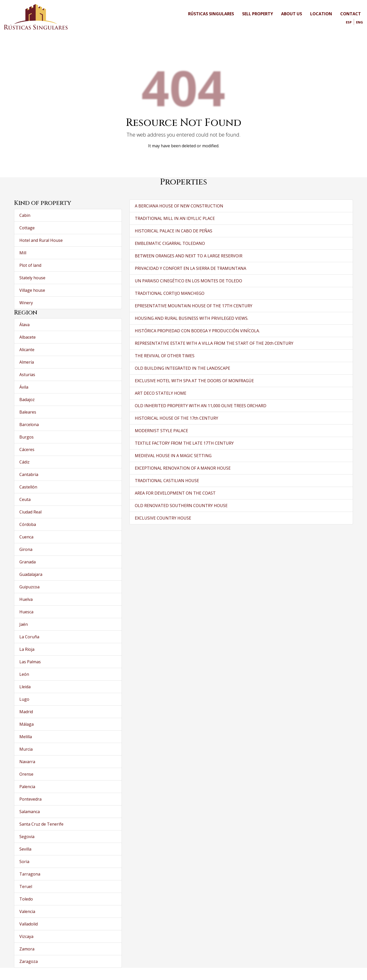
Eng (359, 22)
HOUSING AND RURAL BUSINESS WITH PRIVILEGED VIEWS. (192, 318)
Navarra (27, 762)
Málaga (27, 724)
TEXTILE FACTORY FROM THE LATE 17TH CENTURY (184, 443)
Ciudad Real (30, 512)
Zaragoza (29, 961)
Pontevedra (30, 799)
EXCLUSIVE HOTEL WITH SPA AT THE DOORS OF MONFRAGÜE (194, 381)
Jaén (24, 624)
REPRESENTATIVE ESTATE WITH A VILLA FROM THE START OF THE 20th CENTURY (214, 343)
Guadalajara (31, 574)
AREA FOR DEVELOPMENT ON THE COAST (175, 493)
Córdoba (28, 524)
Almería (27, 362)
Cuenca (26, 537)
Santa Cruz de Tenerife (41, 824)
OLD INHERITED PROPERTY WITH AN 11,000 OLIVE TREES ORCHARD (201, 406)
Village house (32, 290)
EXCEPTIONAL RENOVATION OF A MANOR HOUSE (183, 468)
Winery (26, 303)
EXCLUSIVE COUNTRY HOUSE (163, 518)
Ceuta (25, 499)
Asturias (27, 375)
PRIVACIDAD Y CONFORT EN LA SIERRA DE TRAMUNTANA (191, 268)
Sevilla (25, 849)
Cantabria (29, 474)
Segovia (27, 837)
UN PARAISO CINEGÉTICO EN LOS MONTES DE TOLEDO (188, 281)
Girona (26, 549)
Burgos (27, 437)
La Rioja (27, 649)
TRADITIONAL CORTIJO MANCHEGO (170, 293)
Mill (23, 253)
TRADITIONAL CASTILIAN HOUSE (167, 481)
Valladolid (29, 924)
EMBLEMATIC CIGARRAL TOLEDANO (170, 243)
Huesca (26, 612)
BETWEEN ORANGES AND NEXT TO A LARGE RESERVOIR (189, 256)
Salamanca (30, 812)
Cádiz (24, 462)
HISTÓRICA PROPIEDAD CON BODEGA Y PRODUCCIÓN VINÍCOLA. (197, 331)
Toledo (26, 899)
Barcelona (29, 425)
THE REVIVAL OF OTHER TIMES (165, 356)
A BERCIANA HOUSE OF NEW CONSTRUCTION (179, 206)
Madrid (26, 712)
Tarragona (30, 874)
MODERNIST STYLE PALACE (161, 431)
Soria (24, 862)
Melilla (26, 737)
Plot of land (30, 265)
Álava (24, 325)
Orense (26, 774)
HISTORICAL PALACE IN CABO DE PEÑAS (174, 231)
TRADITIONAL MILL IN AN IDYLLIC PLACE (175, 218)
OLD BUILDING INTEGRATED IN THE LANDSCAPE (182, 368)
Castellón (28, 487)
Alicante (27, 350)
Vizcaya (26, 936)
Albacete (28, 337)
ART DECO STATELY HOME (161, 393)
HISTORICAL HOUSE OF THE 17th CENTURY (176, 418)
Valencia (27, 911)
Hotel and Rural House (41, 240)
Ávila (24, 387)
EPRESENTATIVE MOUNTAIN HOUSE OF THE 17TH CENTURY (194, 306)
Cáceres (27, 449)
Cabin (25, 215)
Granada (28, 562)
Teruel (26, 886)
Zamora (27, 949)
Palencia (27, 787)
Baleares (28, 412)
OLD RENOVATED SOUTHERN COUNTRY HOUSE (181, 506)
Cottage (27, 228)
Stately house (32, 278)
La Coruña (29, 637)
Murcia (26, 749)
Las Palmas (30, 662)
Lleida (25, 687)
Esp (349, 22)
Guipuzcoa (29, 587)
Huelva (26, 599)
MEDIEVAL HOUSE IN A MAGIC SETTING (173, 456)
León (24, 674)
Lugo (24, 699)
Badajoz (27, 400)
